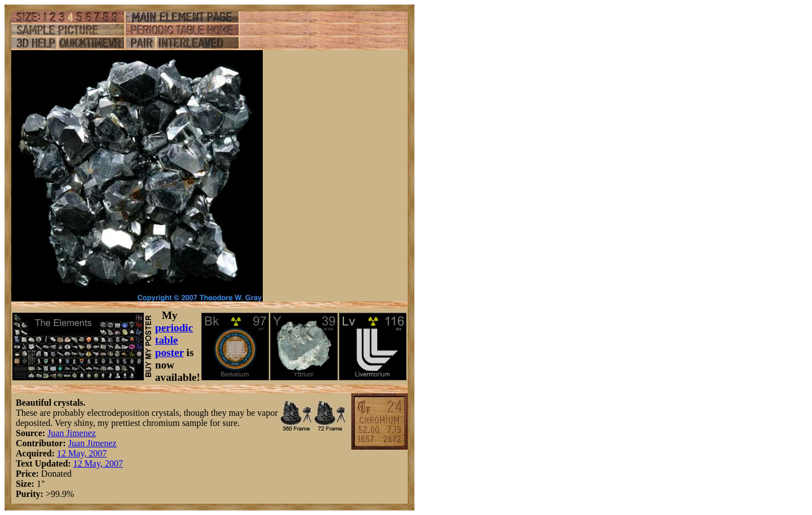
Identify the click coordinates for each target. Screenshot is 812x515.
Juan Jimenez (72, 433)
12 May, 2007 (82, 453)
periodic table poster (174, 340)
